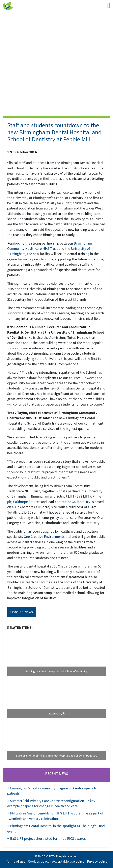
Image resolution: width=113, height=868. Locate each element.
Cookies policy (39, 861)
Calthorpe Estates (27, 502)
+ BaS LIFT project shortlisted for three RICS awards (47, 839)
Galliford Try (81, 502)
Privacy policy (97, 861)
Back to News (22, 612)
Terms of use (16, 861)
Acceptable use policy (68, 861)
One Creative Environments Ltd (47, 537)
